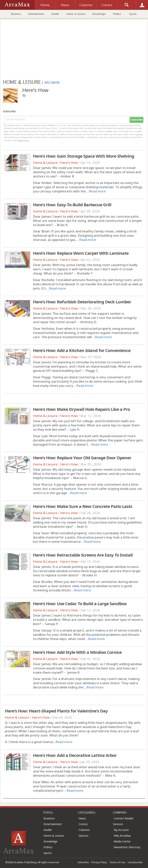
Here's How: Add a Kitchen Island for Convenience (82, 350)
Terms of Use (117, 862)
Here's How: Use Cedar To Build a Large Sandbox (80, 603)
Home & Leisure (76, 14)
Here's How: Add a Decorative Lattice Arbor (75, 755)
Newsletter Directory (127, 847)
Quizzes (84, 836)
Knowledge (99, 14)
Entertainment (36, 14)
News (82, 818)
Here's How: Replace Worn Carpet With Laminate (81, 253)
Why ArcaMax (122, 836)
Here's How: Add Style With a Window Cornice (77, 652)
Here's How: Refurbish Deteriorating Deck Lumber (82, 302)
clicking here (23, 140)
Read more (97, 191)
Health (55, 14)
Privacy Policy (99, 862)
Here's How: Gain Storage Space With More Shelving (84, 156)
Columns (84, 830)
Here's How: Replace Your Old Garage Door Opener (82, 458)
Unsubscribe (135, 862)
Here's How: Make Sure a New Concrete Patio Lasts (83, 506)
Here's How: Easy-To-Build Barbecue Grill (72, 205)
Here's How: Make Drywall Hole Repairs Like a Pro (81, 409)
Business (16, 14)
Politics (117, 14)
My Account (121, 830)
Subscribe (136, 120)
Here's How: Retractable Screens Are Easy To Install (83, 555)
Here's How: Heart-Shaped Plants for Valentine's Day (56, 711)
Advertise (83, 862)
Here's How (69, 163)
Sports (133, 14)
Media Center (122, 841)
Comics (83, 824)
